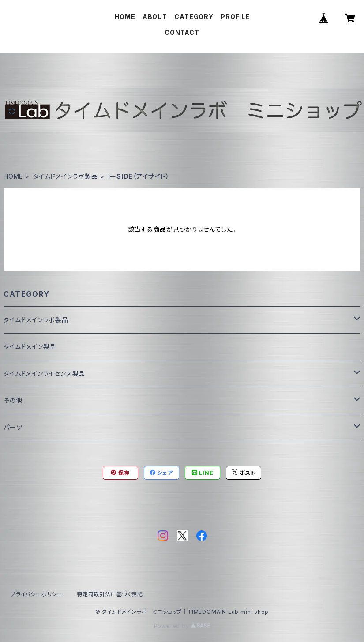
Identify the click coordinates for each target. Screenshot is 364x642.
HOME (125, 17)
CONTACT (182, 32)
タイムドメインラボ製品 (66, 176)
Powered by (182, 626)
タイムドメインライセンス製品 (44, 374)
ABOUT (155, 17)
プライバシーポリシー (37, 594)
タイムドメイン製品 (30, 347)
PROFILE (235, 17)
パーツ (13, 427)
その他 (13, 400)
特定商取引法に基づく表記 (110, 594)
